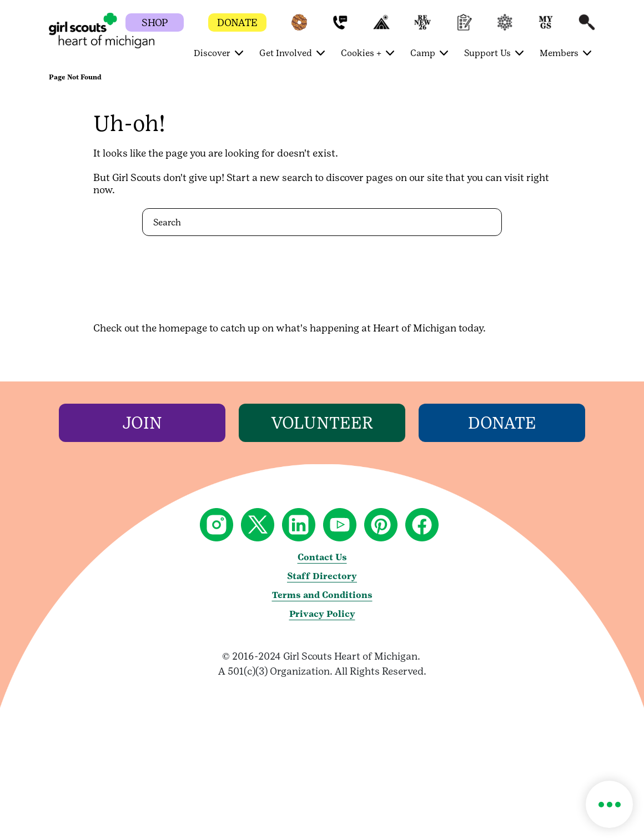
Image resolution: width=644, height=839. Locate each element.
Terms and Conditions (322, 595)
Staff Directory (322, 576)
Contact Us (322, 557)
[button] (299, 27)
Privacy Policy (322, 614)
